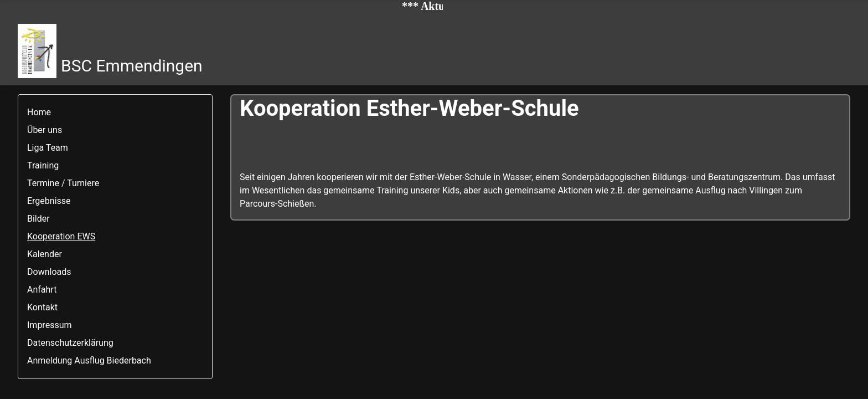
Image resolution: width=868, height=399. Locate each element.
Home (39, 112)
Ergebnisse (49, 201)
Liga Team (48, 148)
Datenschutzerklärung (70, 343)
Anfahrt (42, 290)
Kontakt (42, 307)
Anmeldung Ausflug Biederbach (89, 360)
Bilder (38, 219)
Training (43, 165)
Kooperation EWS (61, 236)
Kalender (45, 254)
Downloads (49, 272)
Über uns (45, 130)
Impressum (50, 325)
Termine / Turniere (63, 183)
